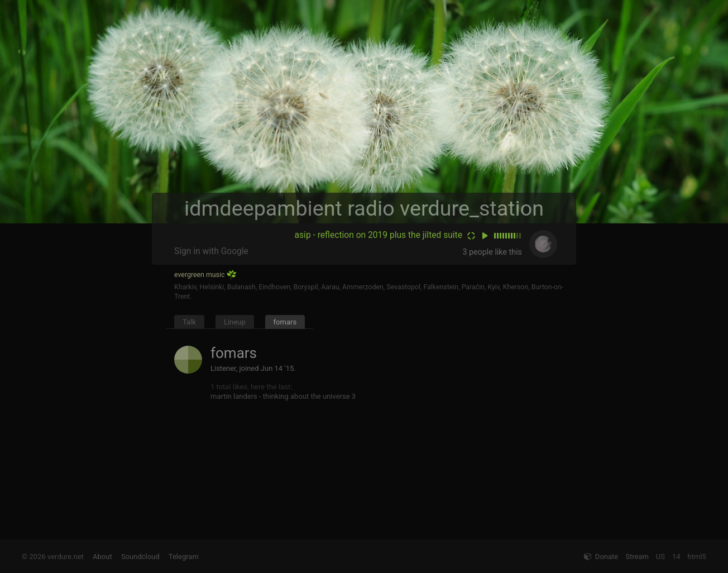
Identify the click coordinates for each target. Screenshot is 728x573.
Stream (637, 557)
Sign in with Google (211, 251)
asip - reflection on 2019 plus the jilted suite (379, 235)
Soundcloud (140, 557)
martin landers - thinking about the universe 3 (283, 396)
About (102, 557)
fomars (285, 322)
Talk (189, 322)
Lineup (235, 322)
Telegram (184, 557)
